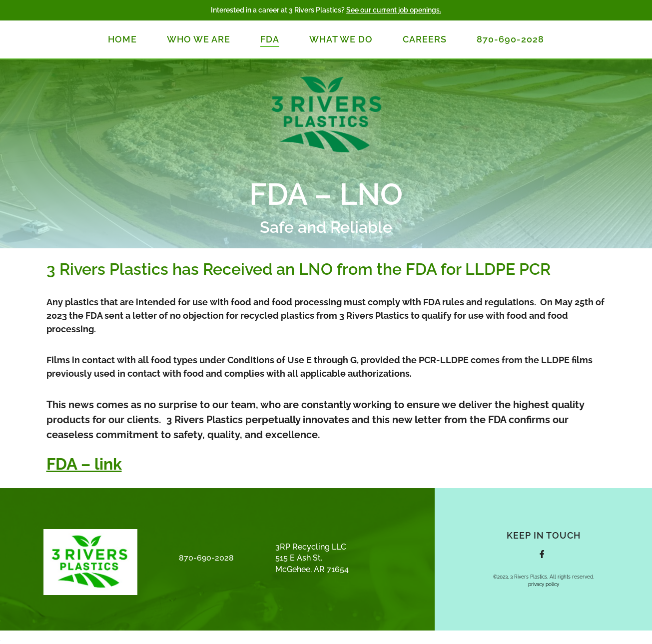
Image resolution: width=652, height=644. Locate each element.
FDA (270, 39)
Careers (425, 39)
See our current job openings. (394, 10)
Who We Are (199, 39)
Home (122, 39)
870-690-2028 (510, 39)
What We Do (341, 39)
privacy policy (544, 584)
